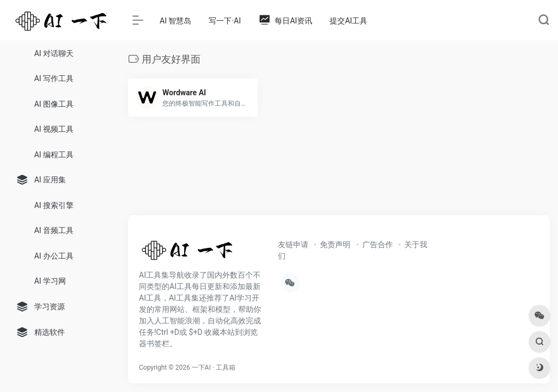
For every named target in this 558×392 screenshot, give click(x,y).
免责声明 (335, 244)
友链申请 (293, 244)
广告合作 (378, 244)
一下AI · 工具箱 (214, 367)
